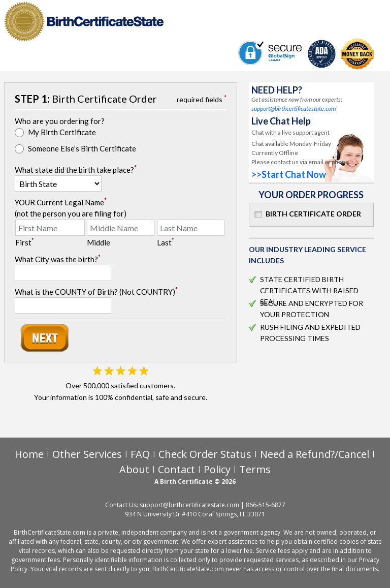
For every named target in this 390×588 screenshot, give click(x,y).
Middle (99, 242)
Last (166, 242)
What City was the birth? (58, 259)
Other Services (87, 454)
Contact (176, 469)
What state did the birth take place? (76, 169)
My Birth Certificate (62, 132)
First (25, 242)
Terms (255, 469)
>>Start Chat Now (289, 174)
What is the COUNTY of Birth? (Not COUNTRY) (96, 291)
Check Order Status (205, 454)
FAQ (140, 454)
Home (29, 454)
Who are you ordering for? (60, 121)
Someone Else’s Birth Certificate (82, 148)
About (134, 469)
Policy (217, 469)
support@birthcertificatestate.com (294, 109)
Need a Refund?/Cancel (315, 454)
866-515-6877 (266, 505)
